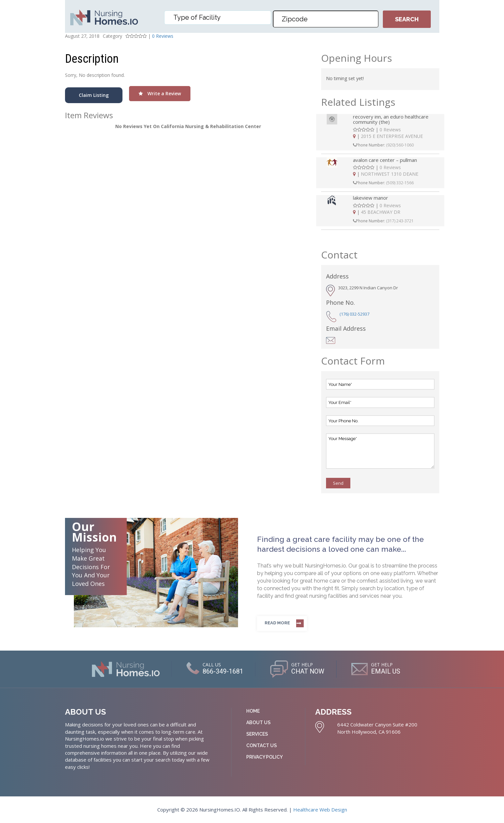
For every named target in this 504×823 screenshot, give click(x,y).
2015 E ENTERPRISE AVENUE (392, 136)
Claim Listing (94, 95)
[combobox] (218, 18)
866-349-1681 (223, 672)
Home (253, 711)
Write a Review (160, 93)
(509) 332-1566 (400, 183)
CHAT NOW (308, 672)
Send (338, 483)
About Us (258, 723)
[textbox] (219, 17)
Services (257, 734)
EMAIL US (386, 672)
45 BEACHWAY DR (381, 212)
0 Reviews (163, 36)
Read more (277, 623)
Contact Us (262, 745)
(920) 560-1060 (400, 145)
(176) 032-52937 (354, 314)
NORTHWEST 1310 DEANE (390, 174)
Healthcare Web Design (320, 810)
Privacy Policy (264, 757)
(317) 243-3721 (400, 221)
